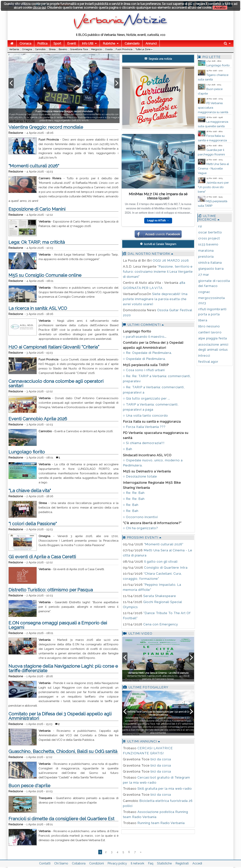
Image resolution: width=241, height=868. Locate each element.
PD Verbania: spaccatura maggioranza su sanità (213, 108)
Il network (137, 863)
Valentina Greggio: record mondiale (46, 127)
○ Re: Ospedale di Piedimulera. (147, 353)
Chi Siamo (61, 863)
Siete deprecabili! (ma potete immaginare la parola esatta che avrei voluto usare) (155, 299)
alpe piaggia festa (213, 338)
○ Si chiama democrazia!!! (144, 443)
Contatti (45, 863)
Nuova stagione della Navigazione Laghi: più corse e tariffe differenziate (63, 668)
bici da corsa (161, 759)
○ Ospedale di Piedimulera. (144, 359)
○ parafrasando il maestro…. (145, 337)
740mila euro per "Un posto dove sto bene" (213, 187)
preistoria (206, 257)
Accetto (220, 8)
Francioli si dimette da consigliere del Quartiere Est (61, 819)
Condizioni (96, 863)
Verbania (14, 49)
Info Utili (88, 44)
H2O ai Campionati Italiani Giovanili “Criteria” (54, 347)
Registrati (182, 863)
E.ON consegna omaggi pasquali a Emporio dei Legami (58, 625)
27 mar (204, 275)
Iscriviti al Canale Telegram (158, 244)
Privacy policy (117, 863)
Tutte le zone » (144, 49)
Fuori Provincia (124, 49)
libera (203, 320)
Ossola (109, 49)
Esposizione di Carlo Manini (37, 209)
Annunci (151, 44)
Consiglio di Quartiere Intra (166, 568)
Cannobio (40, 49)
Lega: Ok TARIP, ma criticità (37, 242)
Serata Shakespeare (160, 596)
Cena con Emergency (161, 624)
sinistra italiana (210, 263)
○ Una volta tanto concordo (145, 415)
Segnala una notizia (158, 59)
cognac (204, 292)
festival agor (208, 362)
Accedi (197, 863)
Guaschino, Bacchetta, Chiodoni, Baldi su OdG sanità (63, 751)
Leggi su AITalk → (158, 221)
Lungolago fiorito (27, 452)
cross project (209, 238)
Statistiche (164, 863)
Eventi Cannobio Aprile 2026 (38, 419)
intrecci (204, 356)
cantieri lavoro (210, 332)
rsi (200, 226)
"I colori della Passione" (33, 524)
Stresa (52, 49)
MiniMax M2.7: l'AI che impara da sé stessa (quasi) (158, 196)
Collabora (79, 863)
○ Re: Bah (131, 505)
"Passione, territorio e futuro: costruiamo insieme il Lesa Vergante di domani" (158, 272)
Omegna (27, 49)
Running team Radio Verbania (161, 823)
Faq (151, 863)
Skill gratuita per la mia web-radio (165, 789)
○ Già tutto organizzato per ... (146, 398)
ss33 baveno (208, 244)
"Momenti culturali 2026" (34, 166)
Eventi (72, 44)
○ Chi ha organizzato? (140, 528)
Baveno (63, 49)
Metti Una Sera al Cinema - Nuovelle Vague (213, 169)
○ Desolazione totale (140, 476)
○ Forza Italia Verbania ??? (144, 427)
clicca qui (39, 8)
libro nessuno (209, 326)
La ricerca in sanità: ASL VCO (38, 308)
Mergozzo (96, 49)
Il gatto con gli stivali (161, 562)
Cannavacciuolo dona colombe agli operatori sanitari (56, 383)
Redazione (16, 133)
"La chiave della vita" (30, 491)
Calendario (132, 44)
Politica (42, 44)
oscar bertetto (210, 232)
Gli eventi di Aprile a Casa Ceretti (42, 557)
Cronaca (25, 44)
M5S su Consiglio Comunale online (45, 275)
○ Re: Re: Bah (134, 493)
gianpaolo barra (211, 269)
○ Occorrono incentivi (140, 517)
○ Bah (128, 449)
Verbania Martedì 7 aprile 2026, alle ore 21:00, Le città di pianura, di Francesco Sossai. (158, 676)
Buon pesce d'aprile (29, 786)
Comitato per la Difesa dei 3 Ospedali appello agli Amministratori (60, 716)
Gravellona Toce (79, 49)
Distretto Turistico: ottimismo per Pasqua (51, 590)
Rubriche (109, 44)
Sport (57, 44)
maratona (206, 250)
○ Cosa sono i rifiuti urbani (144, 370)
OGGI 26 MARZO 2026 (171, 260)
